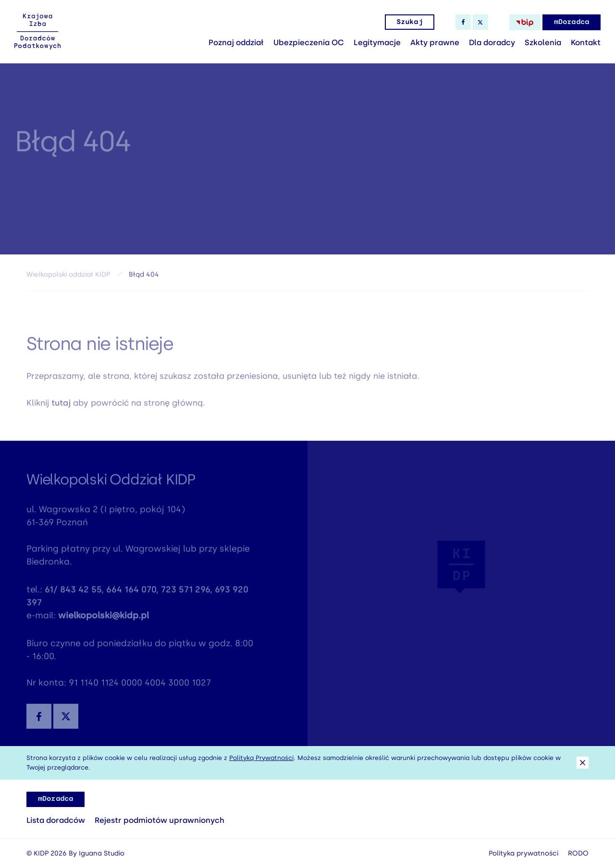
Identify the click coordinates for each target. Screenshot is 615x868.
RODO (578, 853)
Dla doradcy (492, 42)
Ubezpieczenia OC (309, 42)
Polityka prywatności (523, 853)
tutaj (61, 405)
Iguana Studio (102, 853)
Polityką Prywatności (261, 758)
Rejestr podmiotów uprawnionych (160, 820)
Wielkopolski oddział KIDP (68, 276)
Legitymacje (377, 42)
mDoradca (572, 22)
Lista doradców (56, 820)
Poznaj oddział (236, 42)
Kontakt (586, 42)
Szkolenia (543, 42)
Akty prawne (435, 42)
